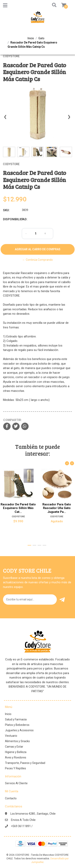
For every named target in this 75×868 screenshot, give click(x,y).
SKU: (6, 210)
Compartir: (12, 420)
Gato (41, 38)
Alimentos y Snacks (17, 741)
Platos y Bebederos (17, 725)
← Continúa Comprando (38, 260)
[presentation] (5, 119)
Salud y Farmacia (16, 719)
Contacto (11, 798)
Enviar (62, 600)
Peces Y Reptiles (15, 768)
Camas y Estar (14, 747)
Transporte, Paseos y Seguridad (25, 763)
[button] (50, 5)
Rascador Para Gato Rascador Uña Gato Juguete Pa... (57, 508)
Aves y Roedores (16, 757)
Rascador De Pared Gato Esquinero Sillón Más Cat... (18, 508)
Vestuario (11, 736)
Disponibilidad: (11, 219)
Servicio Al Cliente (16, 783)
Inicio (31, 38)
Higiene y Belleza (16, 752)
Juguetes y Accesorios (19, 730)
